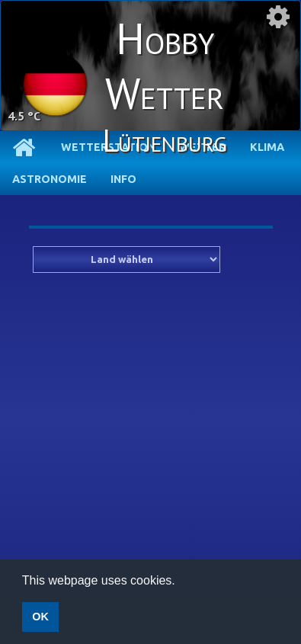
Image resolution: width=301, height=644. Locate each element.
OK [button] (40, 617)
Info (123, 179)
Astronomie (50, 179)
